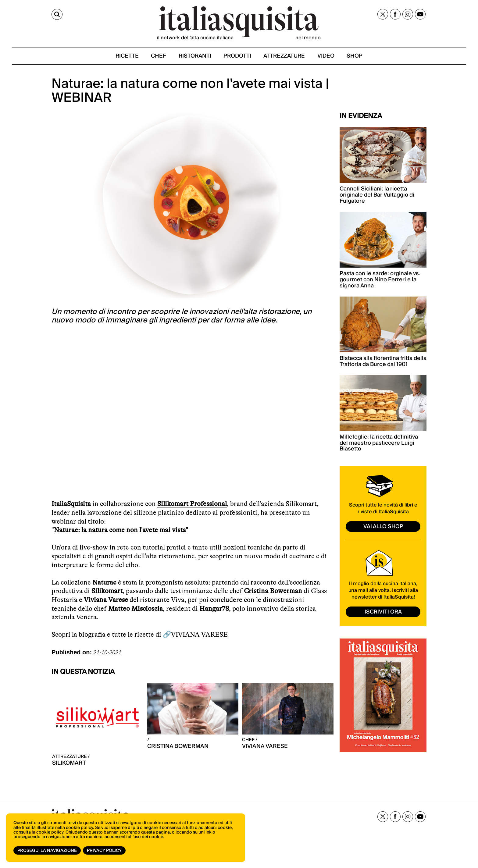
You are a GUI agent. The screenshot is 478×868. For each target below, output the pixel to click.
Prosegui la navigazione (47, 851)
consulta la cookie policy (38, 833)
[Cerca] (57, 15)
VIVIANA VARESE (199, 636)
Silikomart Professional (192, 505)
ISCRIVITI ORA (383, 613)
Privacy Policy (105, 851)
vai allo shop (383, 527)
